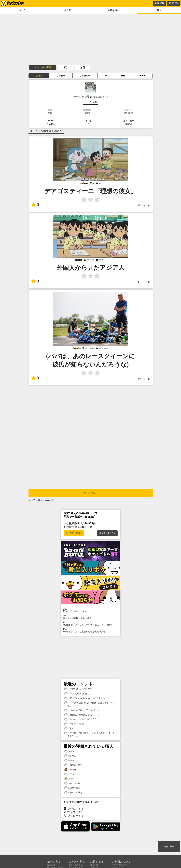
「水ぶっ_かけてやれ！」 (78, 694)
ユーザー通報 (91, 102)
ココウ (69, 779)
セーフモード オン (74, 533)
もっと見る (91, 493)
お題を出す (113, 10)
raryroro (70, 751)
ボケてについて (119, 865)
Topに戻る (169, 846)
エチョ (69, 774)
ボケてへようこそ (107, 533)
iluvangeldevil (72, 788)
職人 (159, 10)
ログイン (174, 3)
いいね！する (74, 809)
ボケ (66, 67)
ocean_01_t (50, 500)
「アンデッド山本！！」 (77, 724)
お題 (82, 67)
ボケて (32, 500)
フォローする (74, 812)
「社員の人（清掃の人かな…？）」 (82, 715)
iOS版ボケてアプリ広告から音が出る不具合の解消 (91, 624)
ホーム (22, 10)
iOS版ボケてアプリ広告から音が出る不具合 (91, 630)
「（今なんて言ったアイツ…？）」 (82, 710)
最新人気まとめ (76, 865)
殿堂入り (51, 865)
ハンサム (70, 756)
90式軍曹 (70, 770)
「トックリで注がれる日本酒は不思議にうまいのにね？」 (89, 704)
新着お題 (94, 865)
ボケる (68, 10)
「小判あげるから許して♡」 (79, 689)
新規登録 (159, 3)
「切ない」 (71, 729)
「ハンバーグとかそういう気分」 (81, 719)
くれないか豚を (73, 765)
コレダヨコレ (72, 783)
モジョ (69, 760)
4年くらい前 (144, 205)
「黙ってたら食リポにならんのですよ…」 (85, 698)
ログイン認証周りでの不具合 (91, 617)
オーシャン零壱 (43, 67)
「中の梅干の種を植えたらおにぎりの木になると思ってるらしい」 (90, 734)
